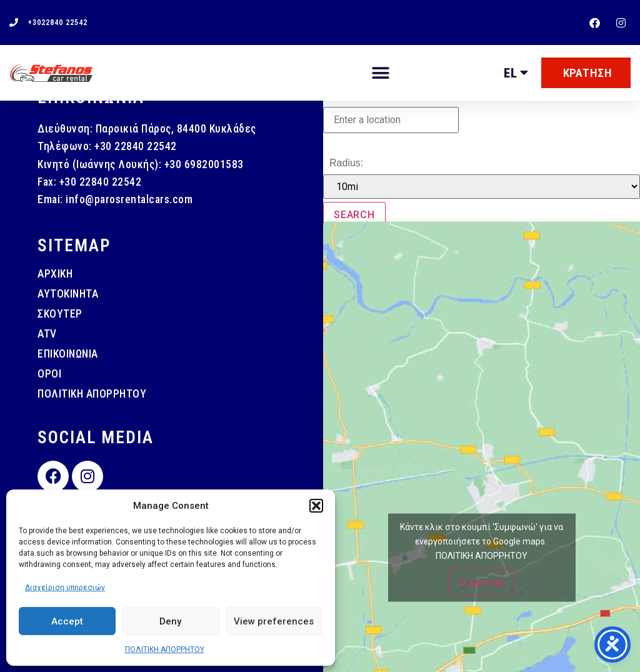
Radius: (346, 163)
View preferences (274, 621)
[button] (316, 506)
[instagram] (622, 23)
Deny (170, 621)
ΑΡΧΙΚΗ (55, 274)
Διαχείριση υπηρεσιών (65, 588)
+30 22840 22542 (136, 146)
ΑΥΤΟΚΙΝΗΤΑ (68, 294)
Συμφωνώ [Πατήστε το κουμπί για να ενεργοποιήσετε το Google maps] (482, 582)
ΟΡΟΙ (49, 374)
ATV (47, 334)
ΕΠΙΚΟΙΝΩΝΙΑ (68, 354)
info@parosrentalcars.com (129, 199)
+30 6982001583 (204, 164)
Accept (67, 621)
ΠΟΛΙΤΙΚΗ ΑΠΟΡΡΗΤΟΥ (165, 649)
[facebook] (597, 23)
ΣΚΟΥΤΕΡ (60, 314)
